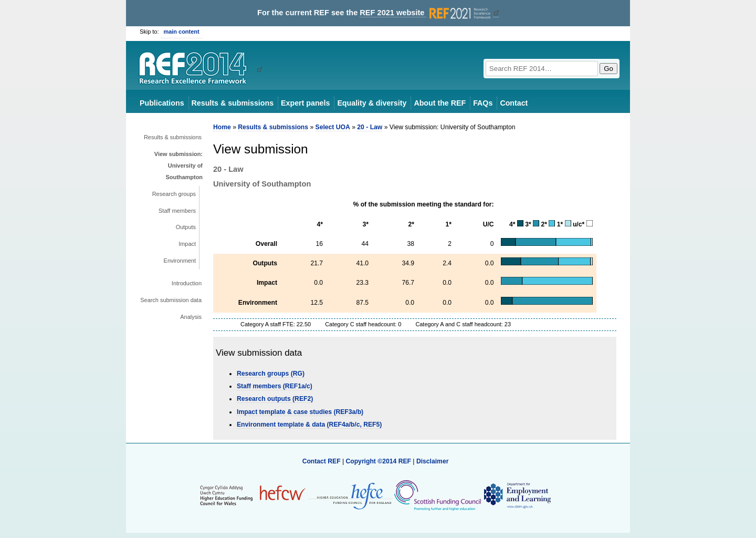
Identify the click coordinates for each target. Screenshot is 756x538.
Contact (514, 103)
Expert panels (305, 103)
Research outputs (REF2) (275, 399)
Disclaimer (433, 461)
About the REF (440, 103)
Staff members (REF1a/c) (275, 386)
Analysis (191, 317)
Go (608, 69)
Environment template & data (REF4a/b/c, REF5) (309, 425)
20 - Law (370, 127)
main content (182, 32)
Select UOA (333, 127)
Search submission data (171, 300)
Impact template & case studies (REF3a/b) (300, 412)
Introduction (187, 283)
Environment (180, 261)
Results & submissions (233, 103)
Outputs (186, 227)
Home (222, 127)
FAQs (483, 103)
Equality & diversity (372, 103)
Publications (162, 103)
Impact (187, 244)
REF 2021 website (426, 13)
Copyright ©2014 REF (379, 461)
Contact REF (322, 461)
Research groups (174, 194)
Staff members (177, 211)
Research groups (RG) (271, 374)
